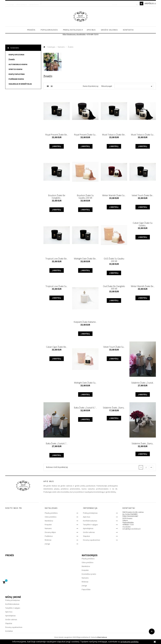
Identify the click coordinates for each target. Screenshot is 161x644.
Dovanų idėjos (50, 532)
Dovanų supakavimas (92, 540)
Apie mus (87, 517)
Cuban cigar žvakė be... (57, 347)
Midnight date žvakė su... (85, 383)
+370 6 (125, 525)
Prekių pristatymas (90, 513)
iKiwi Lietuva (102, 637)
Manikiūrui (49, 521)
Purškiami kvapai (16, 79)
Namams (15, 48)
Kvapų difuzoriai (16, 55)
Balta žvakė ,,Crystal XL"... (85, 408)
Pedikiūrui (49, 536)
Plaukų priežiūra (51, 513)
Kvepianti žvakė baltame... (85, 322)
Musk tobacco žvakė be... (114, 135)
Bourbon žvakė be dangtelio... (57, 197)
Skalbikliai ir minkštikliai (20, 84)
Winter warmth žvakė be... (143, 286)
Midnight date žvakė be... (85, 259)
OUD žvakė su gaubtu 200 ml (114, 260)
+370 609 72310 (92, 34)
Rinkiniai (48, 540)
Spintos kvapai (15, 69)
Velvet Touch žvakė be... (143, 195)
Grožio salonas (89, 532)
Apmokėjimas (88, 528)
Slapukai (86, 536)
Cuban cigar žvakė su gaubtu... (143, 224)
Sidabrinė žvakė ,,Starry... (114, 408)
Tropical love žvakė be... (57, 259)
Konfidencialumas (90, 521)
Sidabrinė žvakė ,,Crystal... (143, 383)
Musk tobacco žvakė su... (143, 135)
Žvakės (12, 59)
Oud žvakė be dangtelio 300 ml (114, 288)
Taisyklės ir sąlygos (90, 525)
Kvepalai (48, 525)
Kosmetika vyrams (89, 574)
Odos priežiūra (51, 517)
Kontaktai (9, 631)
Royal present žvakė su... (85, 135)
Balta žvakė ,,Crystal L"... (57, 443)
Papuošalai (86, 589)
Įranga (47, 544)
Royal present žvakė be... (57, 135)
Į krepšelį (57, 146)
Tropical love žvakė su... (57, 286)
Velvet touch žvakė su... (114, 347)
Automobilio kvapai (18, 64)
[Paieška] (124, 3)
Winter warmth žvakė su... (114, 195)
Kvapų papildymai (17, 74)
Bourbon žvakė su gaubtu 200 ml (85, 197)
